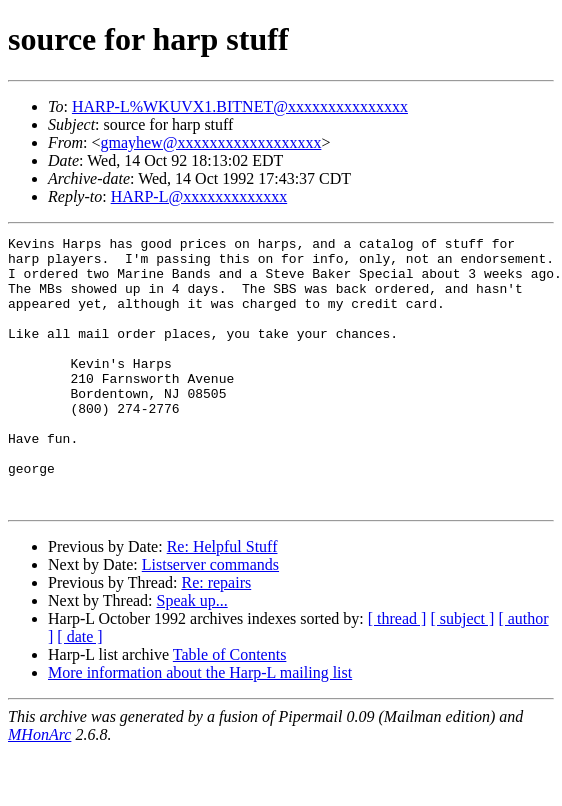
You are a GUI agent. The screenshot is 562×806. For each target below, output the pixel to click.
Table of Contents (230, 708)
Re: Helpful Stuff (222, 600)
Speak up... (192, 654)
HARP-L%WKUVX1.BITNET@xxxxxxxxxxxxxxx (240, 106)
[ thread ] (397, 672)
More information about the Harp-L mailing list (200, 726)
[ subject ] (462, 672)
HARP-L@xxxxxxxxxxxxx (199, 196)
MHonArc (39, 788)
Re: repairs (216, 636)
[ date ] (79, 690)
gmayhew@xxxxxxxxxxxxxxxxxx (210, 142)
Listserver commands (210, 618)
